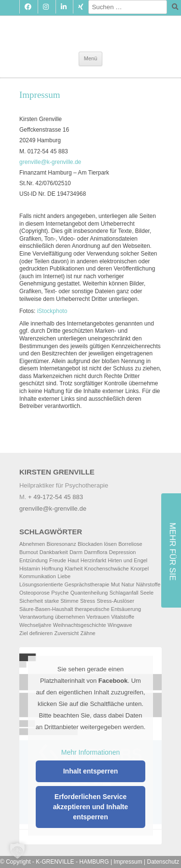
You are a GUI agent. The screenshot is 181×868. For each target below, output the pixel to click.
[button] (17, 851)
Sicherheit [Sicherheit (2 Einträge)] (31, 601)
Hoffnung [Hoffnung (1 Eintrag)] (52, 569)
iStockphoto (52, 311)
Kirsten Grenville (90, 28)
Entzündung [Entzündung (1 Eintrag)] (34, 560)
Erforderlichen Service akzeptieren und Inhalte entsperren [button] (91, 807)
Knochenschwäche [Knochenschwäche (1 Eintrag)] (107, 569)
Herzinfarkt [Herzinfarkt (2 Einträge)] (93, 560)
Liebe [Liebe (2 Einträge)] (64, 576)
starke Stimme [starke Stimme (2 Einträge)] (61, 601)
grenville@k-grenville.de (50, 162)
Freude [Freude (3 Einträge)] (58, 560)
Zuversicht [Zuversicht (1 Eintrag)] (66, 633)
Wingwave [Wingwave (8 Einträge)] (120, 625)
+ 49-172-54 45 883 (56, 497)
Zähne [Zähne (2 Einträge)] (88, 633)
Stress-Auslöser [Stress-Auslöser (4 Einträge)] (115, 601)
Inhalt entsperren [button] (91, 771)
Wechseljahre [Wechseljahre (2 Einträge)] (35, 625)
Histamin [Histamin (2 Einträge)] (30, 569)
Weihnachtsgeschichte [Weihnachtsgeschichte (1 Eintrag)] (80, 625)
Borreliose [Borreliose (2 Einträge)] (130, 544)
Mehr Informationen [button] (90, 752)
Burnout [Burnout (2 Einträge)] (29, 552)
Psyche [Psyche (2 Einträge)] (60, 593)
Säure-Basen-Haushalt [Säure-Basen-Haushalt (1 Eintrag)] (46, 609)
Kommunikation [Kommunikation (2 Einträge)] (38, 576)
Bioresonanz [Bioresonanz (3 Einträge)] (62, 544)
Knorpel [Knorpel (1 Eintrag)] (139, 569)
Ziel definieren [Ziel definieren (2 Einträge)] (36, 633)
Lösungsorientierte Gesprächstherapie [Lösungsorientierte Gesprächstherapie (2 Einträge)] (64, 584)
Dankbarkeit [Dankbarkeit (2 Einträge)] (54, 552)
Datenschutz (163, 862)
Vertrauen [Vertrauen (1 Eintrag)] (98, 617)
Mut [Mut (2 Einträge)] (115, 584)
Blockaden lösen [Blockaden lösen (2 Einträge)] (97, 544)
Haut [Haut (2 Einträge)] (73, 560)
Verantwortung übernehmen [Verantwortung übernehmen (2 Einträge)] (52, 617)
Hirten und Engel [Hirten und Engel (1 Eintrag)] (127, 560)
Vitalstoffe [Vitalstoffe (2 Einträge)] (123, 617)
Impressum (128, 862)
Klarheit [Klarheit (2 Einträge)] (74, 569)
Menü (91, 58)
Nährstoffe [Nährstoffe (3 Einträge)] (148, 584)
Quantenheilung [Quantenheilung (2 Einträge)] (89, 593)
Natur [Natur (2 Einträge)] (128, 584)
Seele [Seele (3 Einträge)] (147, 593)
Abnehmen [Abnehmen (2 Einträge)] (32, 544)
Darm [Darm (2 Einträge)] (76, 552)
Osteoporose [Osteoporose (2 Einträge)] (35, 593)
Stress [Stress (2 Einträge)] (88, 601)
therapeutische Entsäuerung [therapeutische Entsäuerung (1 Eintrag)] (108, 609)
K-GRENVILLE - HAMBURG (72, 862)
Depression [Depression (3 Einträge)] (123, 552)
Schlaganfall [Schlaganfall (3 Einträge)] (124, 593)
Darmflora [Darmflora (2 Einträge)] (96, 552)
